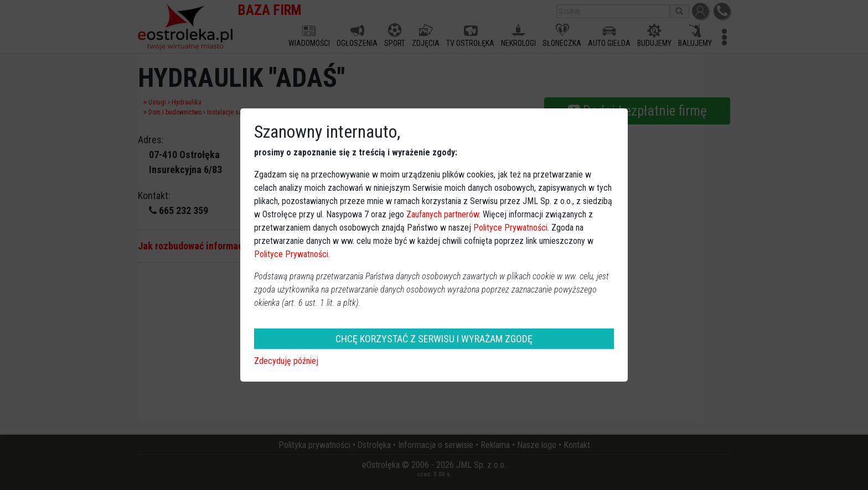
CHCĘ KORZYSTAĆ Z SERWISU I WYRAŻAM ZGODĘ (434, 339)
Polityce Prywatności (510, 228)
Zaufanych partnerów (443, 214)
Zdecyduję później (286, 361)
